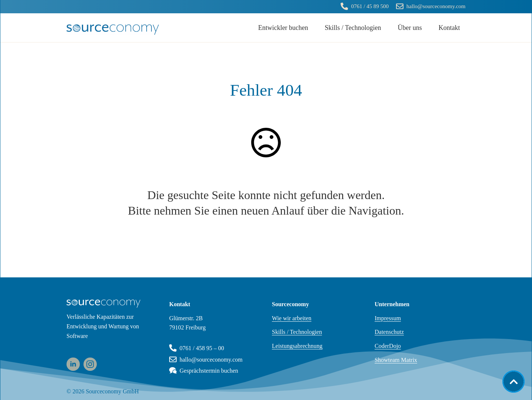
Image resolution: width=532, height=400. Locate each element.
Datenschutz (389, 332)
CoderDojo (388, 346)
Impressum (388, 318)
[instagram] (90, 364)
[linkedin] (73, 364)
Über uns (410, 28)
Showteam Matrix (396, 360)
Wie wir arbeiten (292, 318)
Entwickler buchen (283, 28)
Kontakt (449, 28)
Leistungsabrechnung (297, 346)
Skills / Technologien (353, 28)
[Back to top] (514, 382)
